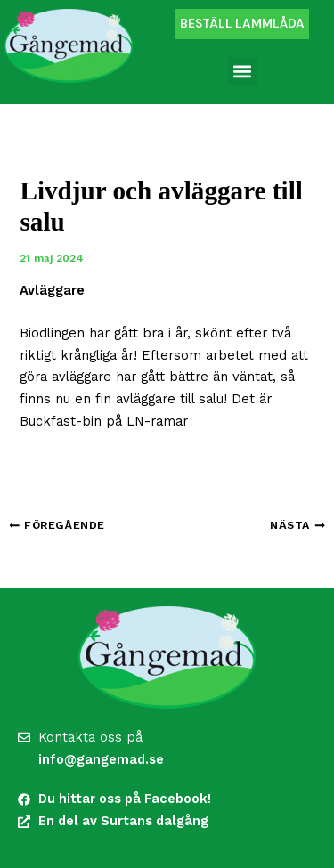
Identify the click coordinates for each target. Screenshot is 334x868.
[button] (243, 72)
